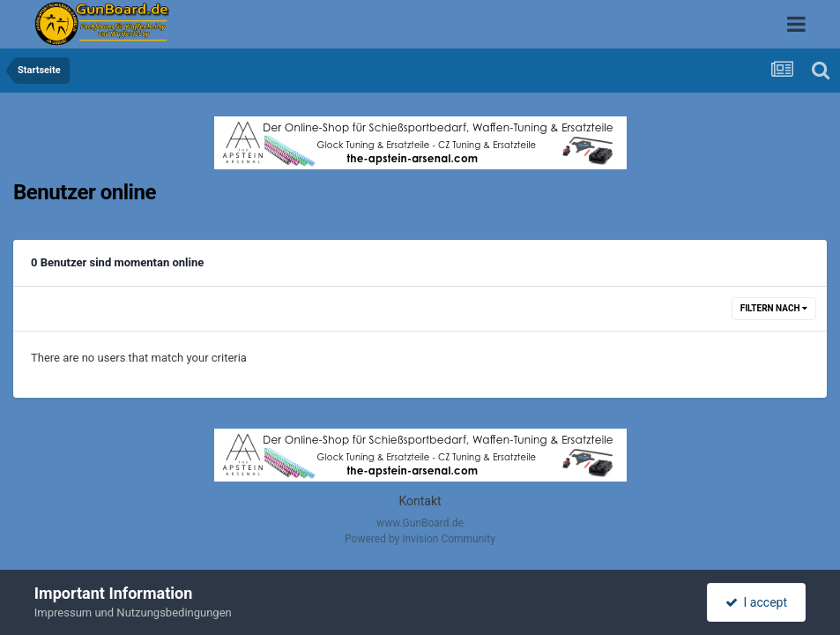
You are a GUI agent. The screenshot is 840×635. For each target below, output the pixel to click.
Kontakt (420, 501)
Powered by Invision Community (420, 539)
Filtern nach (774, 308)
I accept (756, 602)
